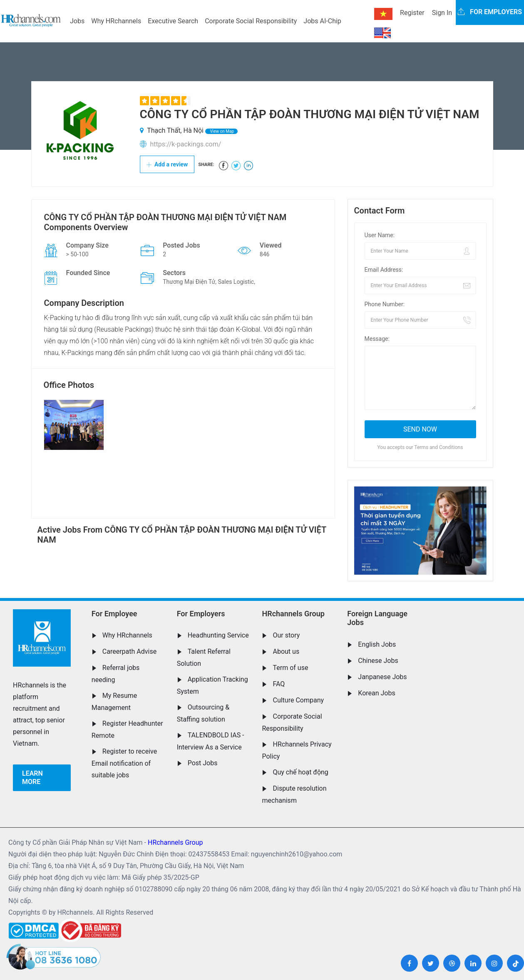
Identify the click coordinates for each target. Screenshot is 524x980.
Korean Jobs (376, 693)
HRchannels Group (293, 614)
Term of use (290, 668)
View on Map (221, 131)
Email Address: (384, 270)
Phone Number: (385, 304)
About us (286, 651)
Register (412, 13)
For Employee (114, 614)
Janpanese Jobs (382, 677)
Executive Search (173, 21)
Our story (286, 635)
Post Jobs (203, 763)
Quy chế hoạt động (300, 772)
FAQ (279, 684)
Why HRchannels (116, 21)
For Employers (201, 614)
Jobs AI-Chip (322, 21)
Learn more (32, 778)
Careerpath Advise (129, 651)
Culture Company (298, 700)
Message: (377, 339)
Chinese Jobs (378, 661)
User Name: (380, 235)
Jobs (77, 21)
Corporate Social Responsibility (251, 21)
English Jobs (377, 644)
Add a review (167, 164)
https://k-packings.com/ (185, 144)
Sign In (442, 13)
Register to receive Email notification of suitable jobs (124, 763)
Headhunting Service (218, 635)
